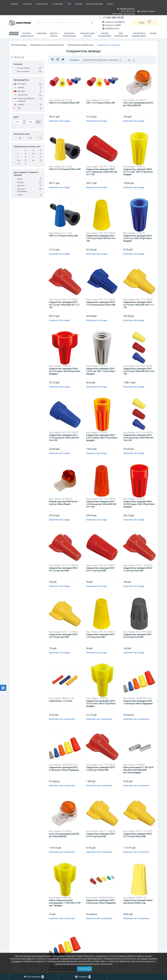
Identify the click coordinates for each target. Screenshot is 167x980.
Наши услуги (17, 4)
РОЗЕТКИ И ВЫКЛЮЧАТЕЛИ (27, 35)
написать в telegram (114, 22)
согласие (16, 961)
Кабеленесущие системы (87, 35)
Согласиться (85, 969)
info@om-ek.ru (112, 28)
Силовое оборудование (105, 35)
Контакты (111, 4)
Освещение (41, 33)
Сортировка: (74, 60)
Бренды (153, 33)
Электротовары (19, 45)
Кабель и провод (54, 35)
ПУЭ (45, 4)
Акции (87, 4)
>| (109, 952)
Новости (98, 4)
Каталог (14, 33)
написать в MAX (113, 25)
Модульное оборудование (69, 35)
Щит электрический (121, 35)
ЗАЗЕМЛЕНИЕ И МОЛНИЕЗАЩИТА (139, 35)
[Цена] (18, 122)
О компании (32, 4)
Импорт (55, 4)
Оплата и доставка (71, 4)
